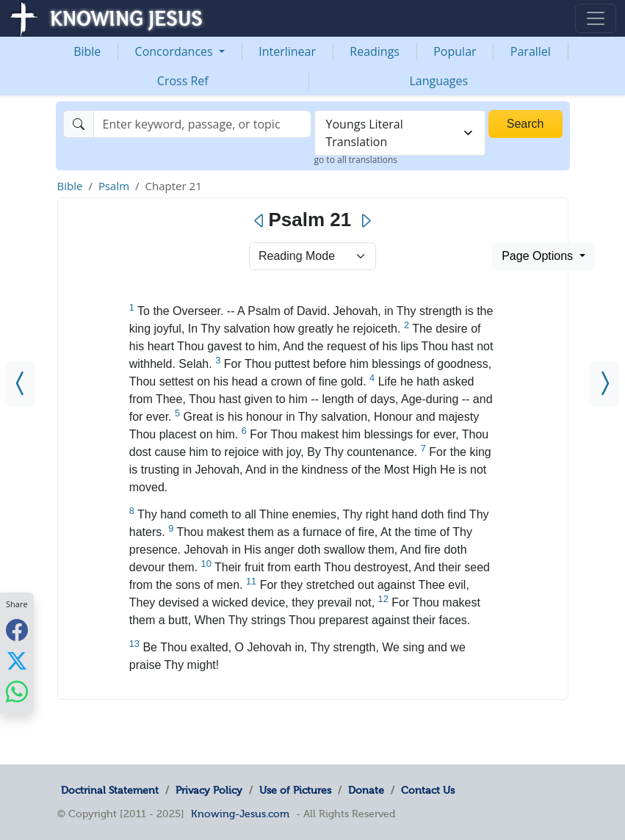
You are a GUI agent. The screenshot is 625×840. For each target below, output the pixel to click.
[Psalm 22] (604, 384)
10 (206, 564)
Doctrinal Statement (110, 790)
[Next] (365, 221)
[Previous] (260, 221)
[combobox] (400, 133)
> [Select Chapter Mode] (312, 256)
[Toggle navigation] (596, 18)
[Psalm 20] (21, 384)
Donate (366, 790)
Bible (87, 51)
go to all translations (356, 160)
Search (525, 124)
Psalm (114, 186)
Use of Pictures (295, 790)
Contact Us (428, 790)
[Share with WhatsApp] (17, 691)
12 (383, 599)
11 (251, 581)
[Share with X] (17, 660)
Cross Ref (183, 81)
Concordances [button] (176, 51)
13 (134, 644)
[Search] (202, 124)
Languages (438, 81)
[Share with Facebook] (17, 630)
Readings (375, 51)
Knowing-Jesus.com (240, 814)
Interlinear (287, 51)
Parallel (531, 51)
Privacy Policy (209, 790)
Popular (455, 51)
